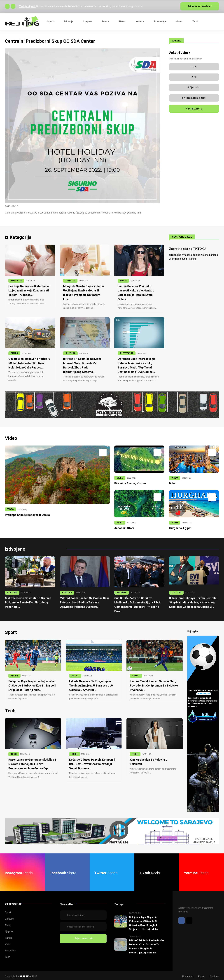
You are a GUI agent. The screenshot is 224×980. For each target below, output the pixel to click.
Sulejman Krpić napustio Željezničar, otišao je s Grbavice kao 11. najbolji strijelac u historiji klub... (31, 683)
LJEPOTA (70, 281)
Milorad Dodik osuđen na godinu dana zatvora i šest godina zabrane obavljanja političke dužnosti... (83, 601)
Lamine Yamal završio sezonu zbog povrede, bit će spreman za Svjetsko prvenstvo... (153, 683)
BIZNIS (14, 353)
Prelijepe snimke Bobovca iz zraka (26, 514)
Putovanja (160, 22)
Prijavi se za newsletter (200, 6)
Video (179, 22)
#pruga (196, 255)
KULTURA (70, 353)
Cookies (215, 974)
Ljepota (88, 22)
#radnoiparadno (209, 255)
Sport (50, 22)
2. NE (194, 77)
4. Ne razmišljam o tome (194, 98)
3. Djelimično (194, 87)
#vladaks (187, 255)
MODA (123, 281)
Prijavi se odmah (83, 936)
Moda (105, 22)
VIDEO (10, 508)
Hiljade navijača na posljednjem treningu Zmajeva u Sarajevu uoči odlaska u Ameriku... (90, 683)
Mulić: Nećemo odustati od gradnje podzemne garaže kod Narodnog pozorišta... (27, 601)
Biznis (122, 22)
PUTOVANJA (127, 353)
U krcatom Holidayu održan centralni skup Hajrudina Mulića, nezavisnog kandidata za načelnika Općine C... (192, 601)
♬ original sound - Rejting (183, 259)
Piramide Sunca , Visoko (129, 482)
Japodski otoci (124, 527)
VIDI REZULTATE (194, 109)
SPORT (14, 673)
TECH (14, 751)
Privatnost (188, 974)
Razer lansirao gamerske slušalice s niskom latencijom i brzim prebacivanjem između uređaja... (31, 761)
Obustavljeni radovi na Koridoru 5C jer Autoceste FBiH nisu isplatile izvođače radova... (28, 362)
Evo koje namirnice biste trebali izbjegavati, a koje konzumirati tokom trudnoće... (28, 290)
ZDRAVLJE (16, 281)
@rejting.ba (175, 255)
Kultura (140, 22)
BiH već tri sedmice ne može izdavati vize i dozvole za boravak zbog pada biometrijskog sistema (89, 6)
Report (202, 974)
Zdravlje (69, 22)
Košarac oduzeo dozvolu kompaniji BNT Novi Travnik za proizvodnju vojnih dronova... (93, 761)
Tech (195, 22)
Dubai (173, 482)
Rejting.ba (193, 629)
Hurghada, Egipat (180, 527)
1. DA (194, 67)
